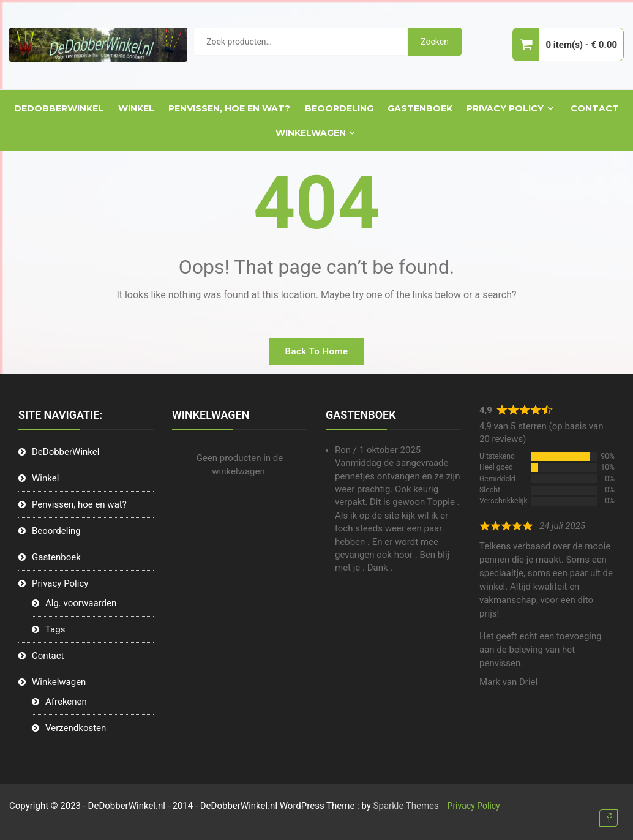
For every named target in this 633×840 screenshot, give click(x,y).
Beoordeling (339, 108)
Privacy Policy (505, 108)
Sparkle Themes (406, 806)
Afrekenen (66, 702)
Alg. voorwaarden (81, 603)
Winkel (136, 108)
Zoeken (435, 42)
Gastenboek (420, 108)
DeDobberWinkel (59, 108)
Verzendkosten (76, 728)
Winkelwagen (311, 133)
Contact (595, 108)
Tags (55, 629)
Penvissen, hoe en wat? (229, 108)
